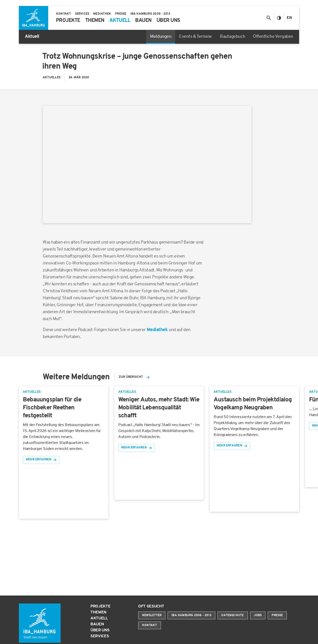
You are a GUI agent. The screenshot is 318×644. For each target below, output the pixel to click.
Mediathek (158, 330)
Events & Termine (196, 37)
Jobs (258, 615)
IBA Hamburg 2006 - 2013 (191, 615)
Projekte (100, 606)
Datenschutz (233, 615)
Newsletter (152, 615)
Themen (98, 612)
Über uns (100, 630)
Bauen (97, 624)
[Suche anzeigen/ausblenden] (269, 18)
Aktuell (99, 618)
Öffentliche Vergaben (273, 37)
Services (100, 636)
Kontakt (150, 625)
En (289, 18)
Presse (277, 615)
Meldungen (161, 37)
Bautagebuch (232, 37)
